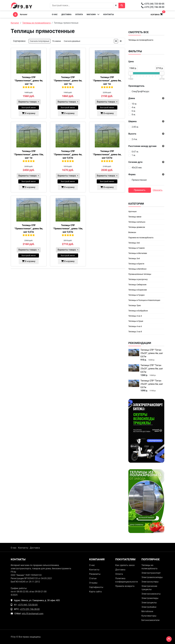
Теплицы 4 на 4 (135, 316)
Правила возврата (125, 586)
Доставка (66, 14)
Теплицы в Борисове (138, 290)
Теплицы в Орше (136, 321)
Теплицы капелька (137, 222)
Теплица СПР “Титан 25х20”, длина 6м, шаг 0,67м (152, 384)
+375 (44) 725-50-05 (153, 4)
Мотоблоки (147, 611)
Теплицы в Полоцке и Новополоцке (144, 300)
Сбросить (158, 190)
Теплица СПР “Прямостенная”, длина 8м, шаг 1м (107, 81)
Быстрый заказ (29, 107)
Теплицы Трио (135, 305)
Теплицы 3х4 (134, 258)
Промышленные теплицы (140, 274)
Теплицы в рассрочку (138, 279)
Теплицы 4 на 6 (135, 326)
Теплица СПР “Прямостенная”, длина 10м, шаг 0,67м (68, 229)
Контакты (109, 14)
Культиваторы (149, 616)
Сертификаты (96, 587)
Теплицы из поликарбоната (141, 40)
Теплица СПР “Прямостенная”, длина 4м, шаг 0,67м (68, 155)
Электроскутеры (150, 582)
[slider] (131, 73)
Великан (132, 232)
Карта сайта (95, 592)
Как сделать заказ (125, 565)
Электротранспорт (151, 573)
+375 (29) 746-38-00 (153, 7)
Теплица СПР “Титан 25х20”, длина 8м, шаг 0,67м (152, 369)
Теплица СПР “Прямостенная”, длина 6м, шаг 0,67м (107, 155)
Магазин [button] (93, 14)
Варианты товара (28, 102)
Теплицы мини (135, 217)
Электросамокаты (151, 594)
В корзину (29, 113)
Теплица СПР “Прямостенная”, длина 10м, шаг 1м (29, 155)
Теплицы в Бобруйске (138, 311)
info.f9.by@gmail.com (33, 614)
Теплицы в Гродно (136, 295)
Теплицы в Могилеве (138, 253)
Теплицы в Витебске (137, 269)
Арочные (132, 211)
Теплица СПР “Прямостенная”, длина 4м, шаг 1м (29, 81)
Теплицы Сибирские (137, 285)
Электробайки (149, 607)
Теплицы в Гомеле (136, 248)
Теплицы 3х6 (134, 243)
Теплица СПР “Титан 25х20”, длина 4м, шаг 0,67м (152, 353)
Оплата (79, 14)
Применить (140, 190)
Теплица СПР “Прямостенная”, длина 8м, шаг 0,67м (29, 229)
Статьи (93, 578)
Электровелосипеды (152, 577)
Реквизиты (95, 574)
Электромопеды (150, 598)
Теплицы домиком (137, 227)
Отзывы (93, 583)
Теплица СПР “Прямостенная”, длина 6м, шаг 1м (68, 81)
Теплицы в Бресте (136, 264)
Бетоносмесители (150, 620)
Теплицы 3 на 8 (135, 332)
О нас (55, 14)
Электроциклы (149, 603)
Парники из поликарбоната (141, 238)
